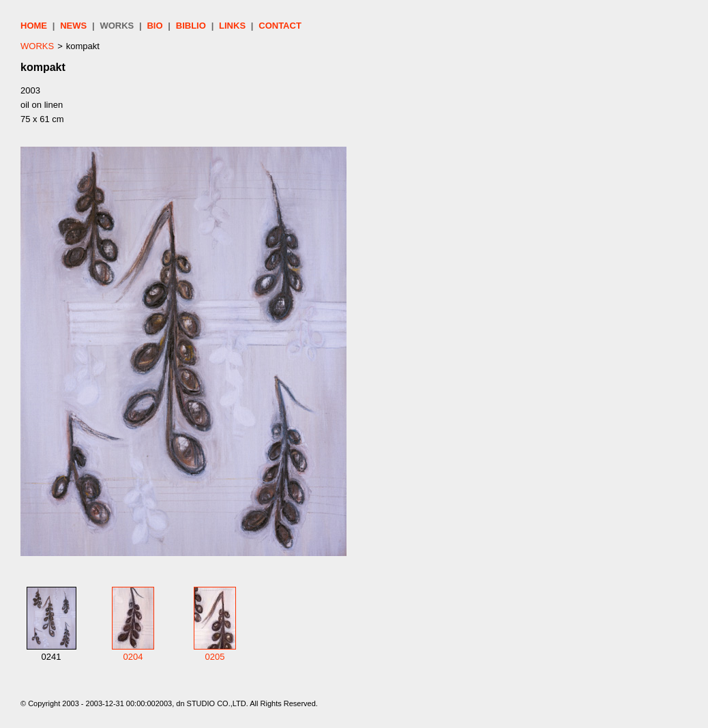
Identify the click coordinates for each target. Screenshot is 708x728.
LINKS (232, 26)
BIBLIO (191, 26)
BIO (154, 26)
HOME (34, 26)
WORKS (117, 26)
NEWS (73, 26)
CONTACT (280, 26)
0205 (215, 657)
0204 (133, 657)
